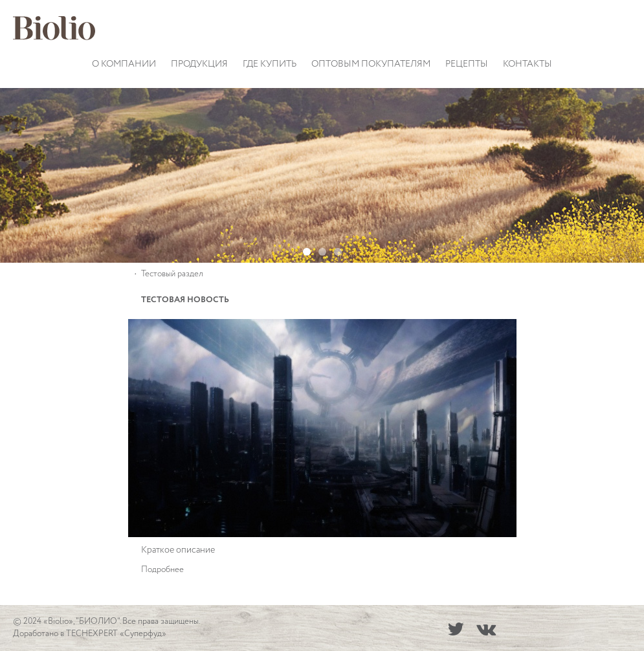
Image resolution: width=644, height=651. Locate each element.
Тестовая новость (185, 300)
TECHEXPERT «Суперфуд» (116, 634)
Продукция (199, 64)
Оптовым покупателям (371, 64)
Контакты (527, 64)
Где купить (270, 64)
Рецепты (467, 64)
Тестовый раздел (172, 274)
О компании (124, 64)
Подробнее (162, 570)
